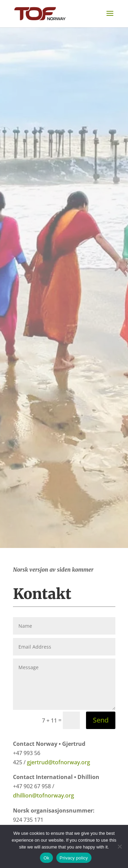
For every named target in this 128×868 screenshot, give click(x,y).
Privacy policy (74, 858)
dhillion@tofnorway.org (44, 795)
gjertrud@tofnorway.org (59, 762)
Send (101, 720)
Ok (46, 858)
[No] (119, 846)
